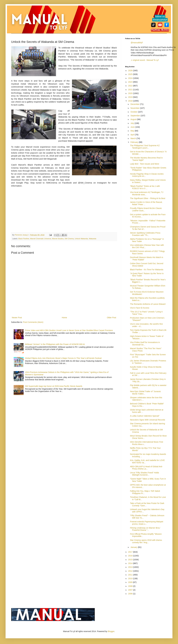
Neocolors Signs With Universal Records (148, 420)
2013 (131, 567)
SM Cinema (69, 239)
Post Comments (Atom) (33, 322)
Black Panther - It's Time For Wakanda (147, 270)
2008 (131, 586)
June (133, 127)
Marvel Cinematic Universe (41, 239)
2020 (131, 93)
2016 (131, 556)
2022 (131, 86)
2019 (131, 97)
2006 (131, 594)
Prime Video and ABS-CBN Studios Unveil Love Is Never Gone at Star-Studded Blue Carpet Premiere (69, 330)
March (133, 138)
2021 (131, 90)
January (134, 547)
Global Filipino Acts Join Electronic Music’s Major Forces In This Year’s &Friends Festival (63, 358)
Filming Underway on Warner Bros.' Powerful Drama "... (145, 529)
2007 (131, 590)
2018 (131, 101)
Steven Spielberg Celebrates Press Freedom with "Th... (145, 234)
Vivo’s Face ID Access (140, 308)
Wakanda (93, 239)
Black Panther (24, 239)
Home (64, 318)
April (133, 135)
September (135, 116)
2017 (131, 552)
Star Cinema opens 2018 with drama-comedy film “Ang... (146, 541)
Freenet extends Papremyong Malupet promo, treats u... (147, 523)
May (133, 131)
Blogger (111, 631)
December (135, 104)
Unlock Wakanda (81, 239)
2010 (131, 578)
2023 (131, 82)
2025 (131, 74)
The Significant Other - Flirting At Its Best (148, 198)
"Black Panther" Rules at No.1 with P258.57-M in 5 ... (145, 187)
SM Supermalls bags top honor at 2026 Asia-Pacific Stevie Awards (54, 386)
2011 (131, 575)
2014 (131, 563)
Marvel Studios (58, 239)
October (134, 112)
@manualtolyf (137, 43)
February (135, 142)
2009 (131, 582)
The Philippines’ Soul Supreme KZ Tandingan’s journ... (145, 147)
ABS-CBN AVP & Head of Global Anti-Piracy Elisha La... (146, 468)
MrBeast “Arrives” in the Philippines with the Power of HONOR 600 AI (55, 344)
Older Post (112, 318)
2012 (131, 571)
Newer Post (17, 318)
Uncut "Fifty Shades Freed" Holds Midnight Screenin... (144, 474)
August (134, 119)
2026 (131, 71)
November (135, 108)
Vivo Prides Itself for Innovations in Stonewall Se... (145, 343)
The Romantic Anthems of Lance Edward (148, 304)
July (132, 123)
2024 (131, 78)
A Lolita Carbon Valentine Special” (145, 416)
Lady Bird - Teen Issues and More (145, 164)
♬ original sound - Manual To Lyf (145, 60)
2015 (131, 560)
